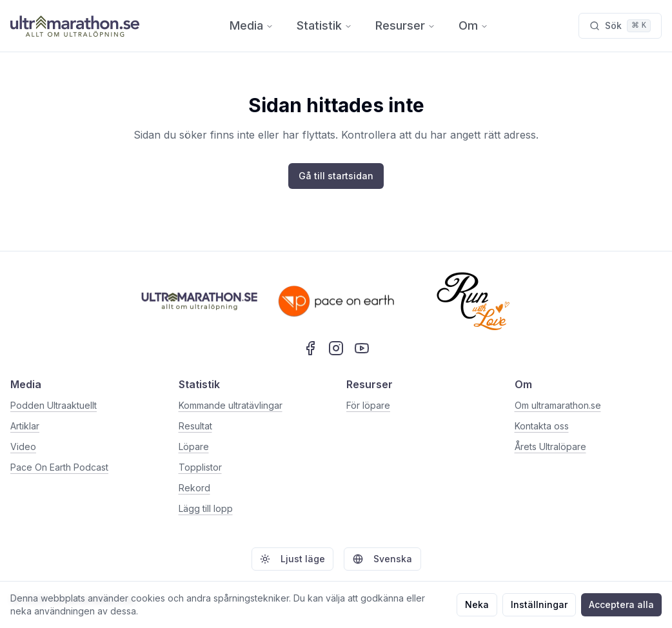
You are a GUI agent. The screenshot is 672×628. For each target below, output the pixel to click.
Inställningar (539, 604)
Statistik (324, 25)
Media (252, 25)
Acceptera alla (621, 604)
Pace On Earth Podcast (59, 467)
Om (473, 25)
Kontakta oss (542, 426)
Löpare (194, 446)
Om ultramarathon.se (558, 405)
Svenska (382, 559)
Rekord (194, 488)
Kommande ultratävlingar (231, 405)
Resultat (195, 426)
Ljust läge (292, 559)
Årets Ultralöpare (550, 446)
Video (23, 446)
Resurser (405, 25)
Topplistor (200, 467)
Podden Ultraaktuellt (54, 405)
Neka (477, 604)
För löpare (368, 405)
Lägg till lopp (206, 508)
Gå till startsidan (336, 176)
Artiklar (25, 426)
